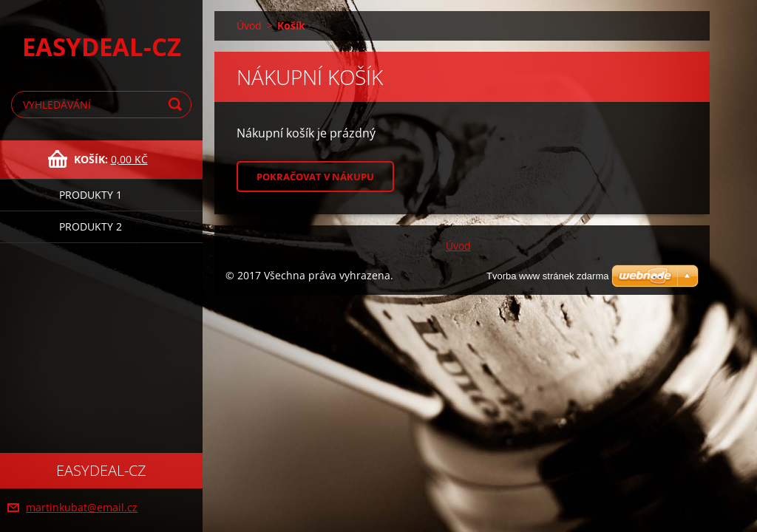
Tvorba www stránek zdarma (547, 276)
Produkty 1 (91, 195)
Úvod (249, 25)
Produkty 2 (91, 226)
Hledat (177, 105)
